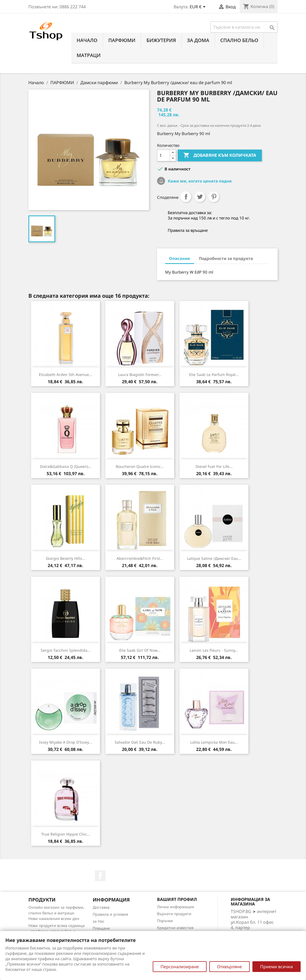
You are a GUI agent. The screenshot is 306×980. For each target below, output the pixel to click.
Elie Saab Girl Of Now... (140, 650)
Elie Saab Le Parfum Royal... (214, 375)
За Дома (198, 40)
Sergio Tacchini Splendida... (66, 650)
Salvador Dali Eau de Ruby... (140, 742)
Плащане (101, 928)
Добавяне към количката (220, 155)
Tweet (200, 197)
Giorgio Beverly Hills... (66, 558)
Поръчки (165, 921)
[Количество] (163, 155)
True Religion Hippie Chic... (66, 834)
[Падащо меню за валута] (199, 7)
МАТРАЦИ (89, 55)
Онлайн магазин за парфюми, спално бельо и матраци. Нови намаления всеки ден (56, 913)
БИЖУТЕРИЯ (161, 40)
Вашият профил (177, 899)
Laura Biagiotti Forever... (140, 375)
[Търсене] (244, 27)
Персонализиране (180, 967)
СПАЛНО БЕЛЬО (239, 40)
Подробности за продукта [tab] (226, 258)
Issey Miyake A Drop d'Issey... (66, 742)
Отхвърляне (229, 967)
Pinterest (214, 197)
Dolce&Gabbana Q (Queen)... (66, 466)
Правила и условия (110, 914)
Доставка (101, 907)
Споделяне (186, 197)
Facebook (100, 876)
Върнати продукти (174, 914)
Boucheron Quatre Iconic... (140, 466)
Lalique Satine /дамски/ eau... (214, 558)
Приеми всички (277, 967)
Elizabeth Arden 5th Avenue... (66, 375)
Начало (87, 40)
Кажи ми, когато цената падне (199, 181)
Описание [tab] (180, 258)
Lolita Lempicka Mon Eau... (214, 742)
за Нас (99, 921)
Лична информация (176, 907)
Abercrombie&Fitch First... (140, 558)
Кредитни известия (175, 928)
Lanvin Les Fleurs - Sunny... (214, 650)
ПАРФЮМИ (122, 40)
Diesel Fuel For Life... (214, 466)
